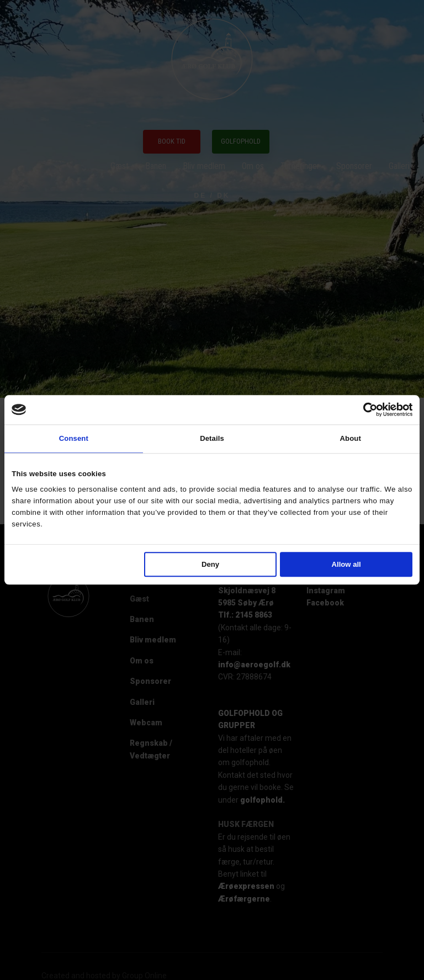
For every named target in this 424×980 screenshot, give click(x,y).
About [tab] (351, 438)
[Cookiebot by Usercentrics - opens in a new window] (364, 409)
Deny (210, 564)
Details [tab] (212, 438)
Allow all (346, 564)
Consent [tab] (74, 438)
